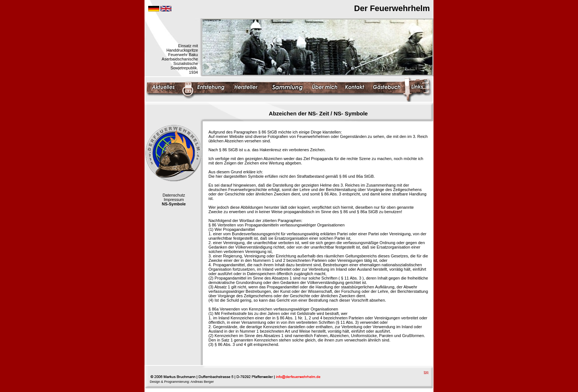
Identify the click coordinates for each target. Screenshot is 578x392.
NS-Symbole (174, 204)
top (426, 372)
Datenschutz (174, 195)
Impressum (174, 200)
